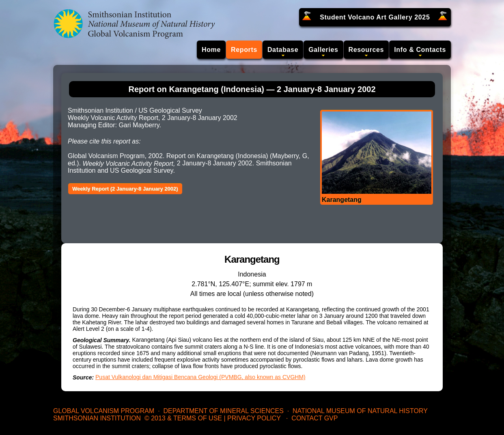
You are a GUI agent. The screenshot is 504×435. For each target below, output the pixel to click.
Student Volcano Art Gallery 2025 (375, 17)
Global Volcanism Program (104, 411)
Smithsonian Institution (97, 418)
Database (283, 50)
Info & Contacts (420, 50)
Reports (244, 50)
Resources (366, 50)
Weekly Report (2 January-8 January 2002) (125, 189)
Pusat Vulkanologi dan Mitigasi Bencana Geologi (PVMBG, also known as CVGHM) (200, 377)
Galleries (323, 50)
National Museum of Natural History (360, 411)
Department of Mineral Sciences (223, 411)
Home (211, 50)
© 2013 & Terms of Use (183, 418)
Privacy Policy (254, 418)
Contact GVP (314, 418)
